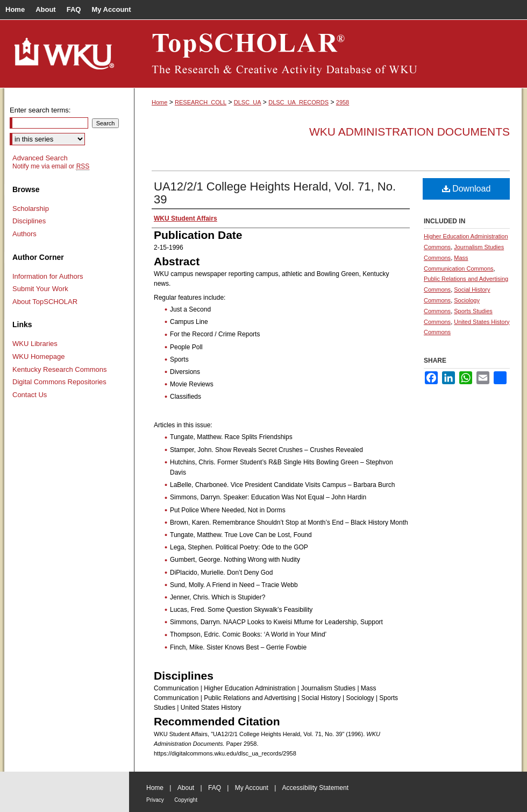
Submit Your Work (40, 289)
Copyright (186, 800)
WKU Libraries (35, 344)
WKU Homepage (39, 356)
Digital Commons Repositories (59, 382)
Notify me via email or (51, 166)
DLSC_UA (248, 102)
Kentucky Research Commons (60, 369)
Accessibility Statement (315, 788)
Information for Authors (48, 276)
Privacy (155, 800)
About (186, 788)
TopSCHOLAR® (328, 54)
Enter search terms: (40, 110)
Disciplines (29, 221)
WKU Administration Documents (410, 132)
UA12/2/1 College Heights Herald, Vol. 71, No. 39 (275, 193)
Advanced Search (40, 158)
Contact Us (30, 395)
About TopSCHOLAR (45, 302)
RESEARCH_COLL (201, 102)
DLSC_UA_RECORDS (298, 102)
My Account (252, 788)
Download (467, 189)
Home (159, 102)
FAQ (215, 788)
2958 (343, 102)
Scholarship (31, 209)
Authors (24, 234)
